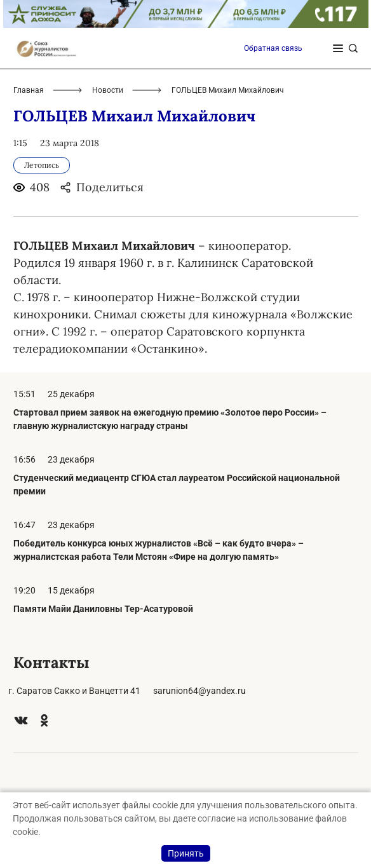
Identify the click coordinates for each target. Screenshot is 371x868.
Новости (108, 90)
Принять (186, 853)
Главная (29, 90)
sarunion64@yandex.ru (199, 691)
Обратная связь (273, 48)
